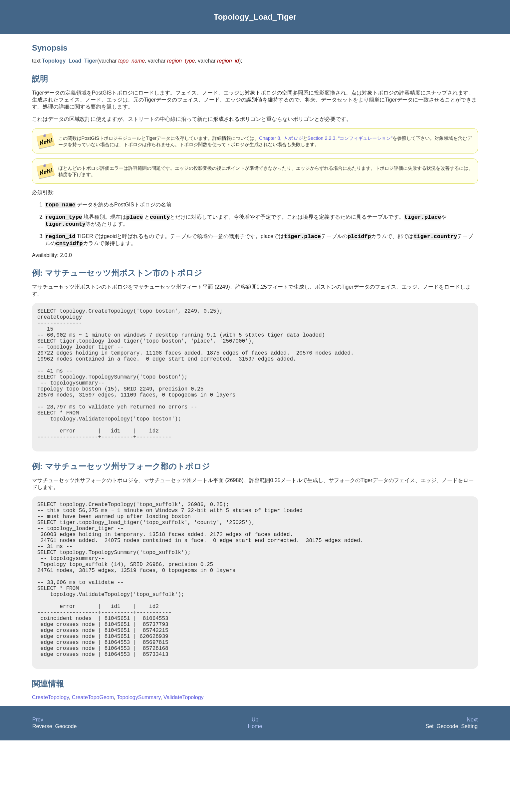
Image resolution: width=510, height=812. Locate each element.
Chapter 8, (281, 138)
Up (255, 791)
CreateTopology (50, 769)
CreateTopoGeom (93, 769)
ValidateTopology (184, 769)
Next (472, 791)
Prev (38, 791)
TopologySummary (139, 769)
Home (255, 798)
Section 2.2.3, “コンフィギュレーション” (350, 138)
